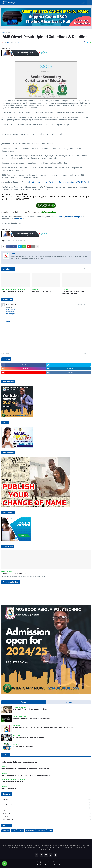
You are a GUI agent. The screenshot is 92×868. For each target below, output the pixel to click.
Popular (24, 702)
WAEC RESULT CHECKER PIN (42, 291)
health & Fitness (46, 820)
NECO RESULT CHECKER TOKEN (12, 291)
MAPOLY (46, 811)
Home (3, 32)
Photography (46, 814)
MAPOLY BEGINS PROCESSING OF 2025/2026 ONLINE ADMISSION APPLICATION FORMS (43, 728)
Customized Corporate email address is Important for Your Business (26, 769)
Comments (68, 702)
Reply (8, 321)
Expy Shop (46, 808)
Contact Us (58, 865)
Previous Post (7, 353)
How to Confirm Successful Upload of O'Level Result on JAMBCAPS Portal (59, 182)
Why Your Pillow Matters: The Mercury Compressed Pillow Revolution (26, 775)
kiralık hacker (11, 310)
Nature (21, 831)
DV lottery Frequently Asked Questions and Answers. (32, 718)
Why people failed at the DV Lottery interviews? (30, 709)
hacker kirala (10, 312)
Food (14, 831)
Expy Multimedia (46, 805)
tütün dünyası (11, 314)
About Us (40, 865)
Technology (46, 817)
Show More (87, 269)
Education (9, 32)
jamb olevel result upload (20, 241)
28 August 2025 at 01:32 (84, 304)
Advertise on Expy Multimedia (14, 574)
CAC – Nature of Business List (24, 746)
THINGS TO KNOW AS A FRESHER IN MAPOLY (28, 737)
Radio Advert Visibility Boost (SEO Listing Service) (19, 762)
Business (46, 799)
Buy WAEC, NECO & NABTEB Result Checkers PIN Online (74, 292)
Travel (50, 831)
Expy (13, 254)
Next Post (87, 353)
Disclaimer (48, 865)
